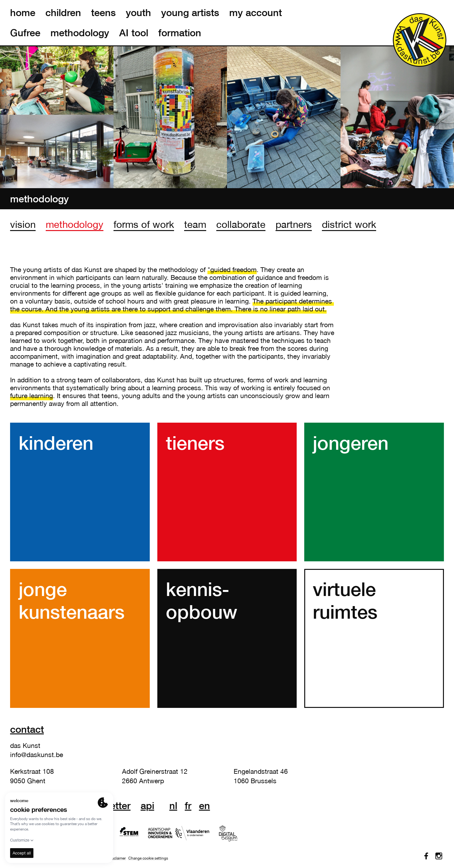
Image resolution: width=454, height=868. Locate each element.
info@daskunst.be (37, 755)
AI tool (134, 33)
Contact (27, 729)
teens (103, 13)
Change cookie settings (148, 858)
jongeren (351, 443)
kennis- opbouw (202, 600)
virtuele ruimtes (345, 600)
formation (180, 33)
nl (173, 806)
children (63, 13)
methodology (80, 33)
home (23, 13)
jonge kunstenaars (72, 600)
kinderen (56, 443)
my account (256, 13)
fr (188, 806)
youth (138, 13)
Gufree (25, 33)
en (204, 806)
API (147, 806)
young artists (190, 13)
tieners (195, 443)
